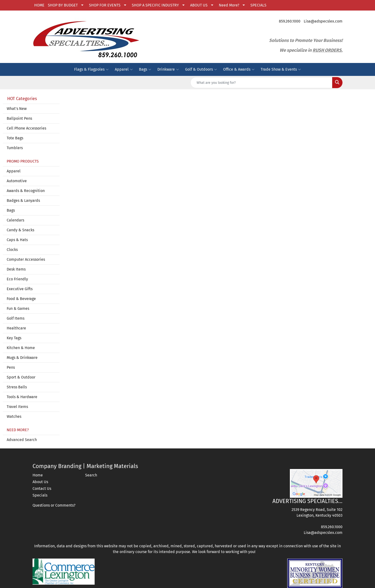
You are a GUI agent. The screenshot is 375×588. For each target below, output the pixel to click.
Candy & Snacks (20, 230)
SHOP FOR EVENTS (105, 5)
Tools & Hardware (22, 397)
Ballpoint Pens (19, 118)
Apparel (124, 69)
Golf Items (16, 318)
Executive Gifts (20, 289)
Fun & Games (18, 308)
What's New (17, 109)
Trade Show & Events (281, 69)
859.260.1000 (290, 21)
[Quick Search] (261, 83)
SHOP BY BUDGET (63, 5)
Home (38, 475)
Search (91, 475)
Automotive (17, 181)
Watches (14, 416)
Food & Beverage (21, 299)
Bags (145, 69)
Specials (40, 495)
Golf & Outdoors (201, 69)
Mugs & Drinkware (22, 358)
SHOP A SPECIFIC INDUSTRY (155, 5)
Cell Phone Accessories (26, 128)
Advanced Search (22, 440)
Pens (11, 367)
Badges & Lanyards (23, 201)
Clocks (12, 250)
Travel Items (17, 407)
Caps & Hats (17, 240)
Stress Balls (17, 387)
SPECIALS (258, 5)
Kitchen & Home (21, 348)
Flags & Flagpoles (91, 69)
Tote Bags (15, 138)
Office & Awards (239, 69)
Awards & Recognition (26, 191)
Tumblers (15, 148)
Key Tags (14, 338)
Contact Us (42, 489)
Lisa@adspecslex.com (323, 21)
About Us (40, 482)
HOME (39, 5)
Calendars (15, 220)
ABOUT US (199, 5)
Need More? (229, 5)
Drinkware (168, 69)
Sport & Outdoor (21, 377)
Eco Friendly (17, 279)
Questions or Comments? (54, 505)
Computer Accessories (26, 259)
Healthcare (16, 328)
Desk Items (16, 269)
